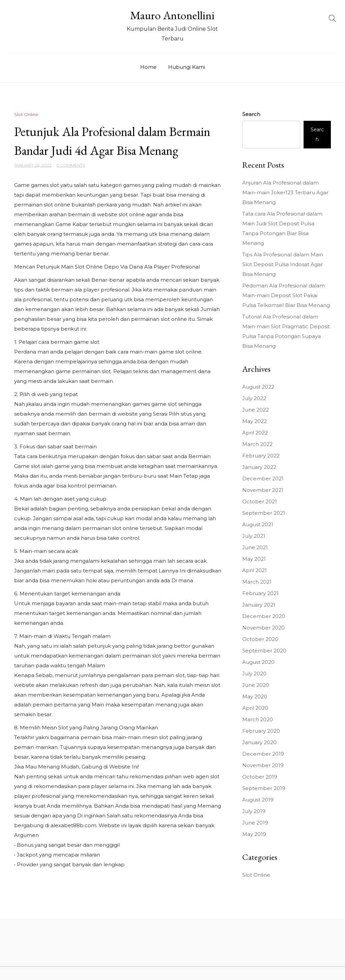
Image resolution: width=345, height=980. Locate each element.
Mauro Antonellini (172, 15)
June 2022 (256, 410)
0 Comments (71, 165)
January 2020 (259, 742)
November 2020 (263, 628)
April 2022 (255, 433)
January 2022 (259, 467)
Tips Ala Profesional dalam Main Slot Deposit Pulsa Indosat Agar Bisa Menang (283, 264)
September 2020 (264, 651)
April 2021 (255, 570)
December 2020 (264, 616)
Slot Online (26, 114)
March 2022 (257, 444)
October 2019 (260, 777)
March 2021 (257, 582)
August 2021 (258, 524)
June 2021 (255, 547)
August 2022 (258, 387)
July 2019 (254, 811)
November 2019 (263, 765)
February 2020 (261, 731)
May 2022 (255, 421)
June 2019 (255, 823)
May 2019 (254, 834)
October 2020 (260, 639)
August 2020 (258, 662)
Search (251, 114)
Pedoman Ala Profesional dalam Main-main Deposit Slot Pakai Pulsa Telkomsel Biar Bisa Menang (286, 295)
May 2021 (254, 559)
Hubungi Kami (187, 67)
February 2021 (260, 593)
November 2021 (263, 490)
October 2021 (260, 501)
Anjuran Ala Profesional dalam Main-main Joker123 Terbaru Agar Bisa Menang (285, 192)
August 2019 (258, 800)
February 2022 (261, 456)
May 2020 (255, 696)
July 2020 (254, 674)
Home (148, 67)
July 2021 (254, 536)
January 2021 (259, 605)
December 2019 (263, 754)
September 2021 (264, 513)
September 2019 (264, 788)
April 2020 (255, 708)
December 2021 (263, 479)
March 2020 (258, 719)
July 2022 (254, 398)
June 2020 (256, 685)
